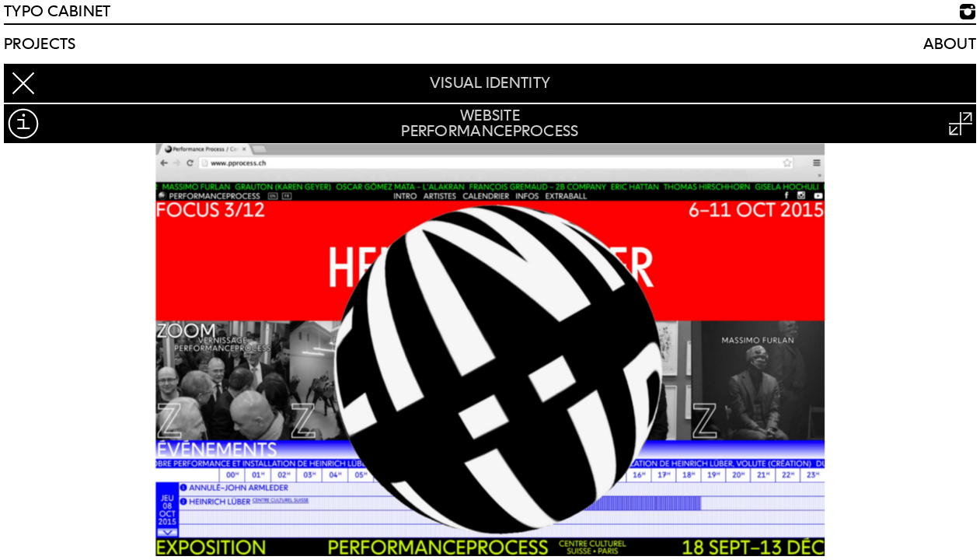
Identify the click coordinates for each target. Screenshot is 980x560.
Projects (40, 44)
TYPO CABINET (58, 12)
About (950, 44)
